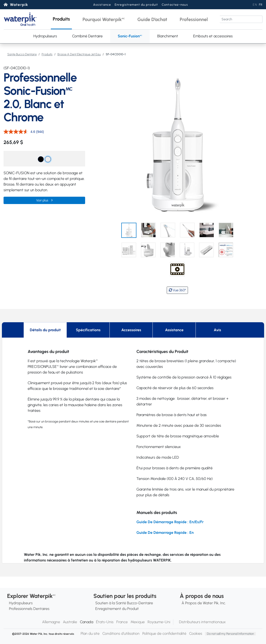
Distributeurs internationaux (202, 622)
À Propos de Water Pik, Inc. (204, 603)
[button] (61, 19)
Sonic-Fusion (130, 36)
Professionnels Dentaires (29, 609)
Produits (47, 54)
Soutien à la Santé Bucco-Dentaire (124, 603)
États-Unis (105, 622)
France (122, 622)
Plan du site (90, 633)
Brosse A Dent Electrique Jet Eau (79, 54)
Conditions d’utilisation (121, 633)
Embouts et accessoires (213, 36)
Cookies (196, 633)
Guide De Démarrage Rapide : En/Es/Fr (170, 522)
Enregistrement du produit (136, 5)
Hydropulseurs (45, 36)
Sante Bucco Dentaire (22, 54)
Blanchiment (168, 36)
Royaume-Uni (159, 622)
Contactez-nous (175, 5)
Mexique (138, 622)
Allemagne (51, 622)
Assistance (102, 5)
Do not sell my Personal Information (230, 634)
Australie (70, 622)
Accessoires (131, 330)
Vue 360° (177, 290)
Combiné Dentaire (87, 36)
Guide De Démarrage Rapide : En (165, 533)
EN (255, 5)
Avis (217, 330)
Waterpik (19, 5)
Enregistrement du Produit (117, 609)
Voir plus (43, 200)
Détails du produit (45, 330)
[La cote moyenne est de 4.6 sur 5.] (20, 132)
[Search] (241, 19)
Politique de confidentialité (164, 633)
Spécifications (88, 330)
